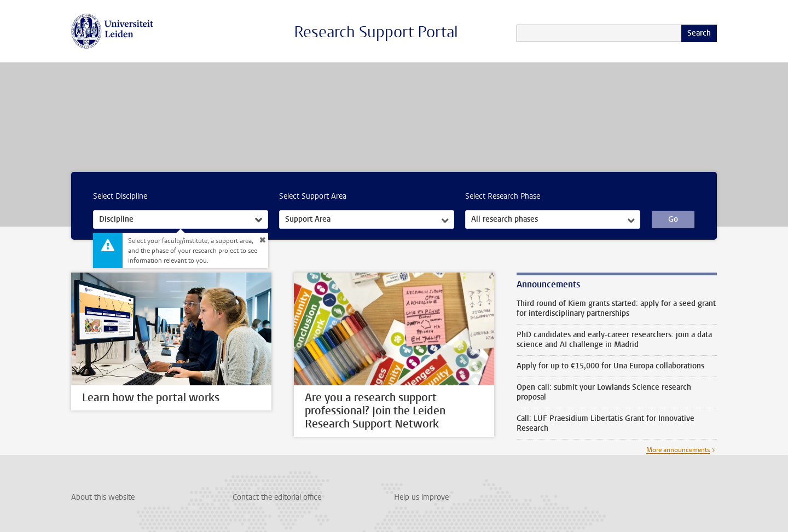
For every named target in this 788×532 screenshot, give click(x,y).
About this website (103, 497)
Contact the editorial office (277, 497)
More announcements (678, 450)
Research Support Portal (376, 32)
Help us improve (421, 497)
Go (673, 219)
